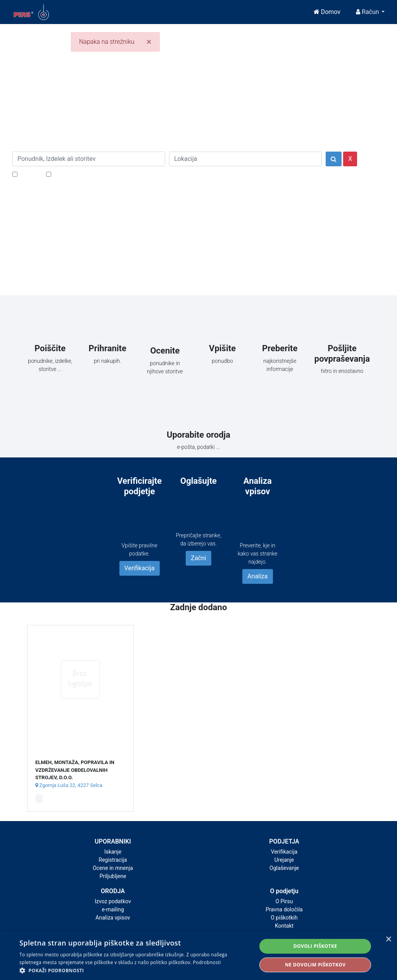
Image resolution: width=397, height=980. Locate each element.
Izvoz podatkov (113, 901)
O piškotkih (284, 918)
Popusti (30, 174)
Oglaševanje (284, 868)
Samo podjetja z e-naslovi (88, 174)
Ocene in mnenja (113, 868)
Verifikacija (140, 568)
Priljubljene (113, 876)
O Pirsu (284, 901)
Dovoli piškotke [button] (315, 946)
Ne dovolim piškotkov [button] (315, 965)
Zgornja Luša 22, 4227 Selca (69, 785)
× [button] (388, 939)
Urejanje (284, 860)
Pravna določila (284, 909)
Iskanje (113, 852)
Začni (198, 558)
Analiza (257, 576)
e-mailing (113, 909)
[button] (135, 970)
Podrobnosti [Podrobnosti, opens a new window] (207, 962)
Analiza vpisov (113, 918)
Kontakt (284, 926)
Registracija (113, 860)
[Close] (149, 42)
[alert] (198, 956)
